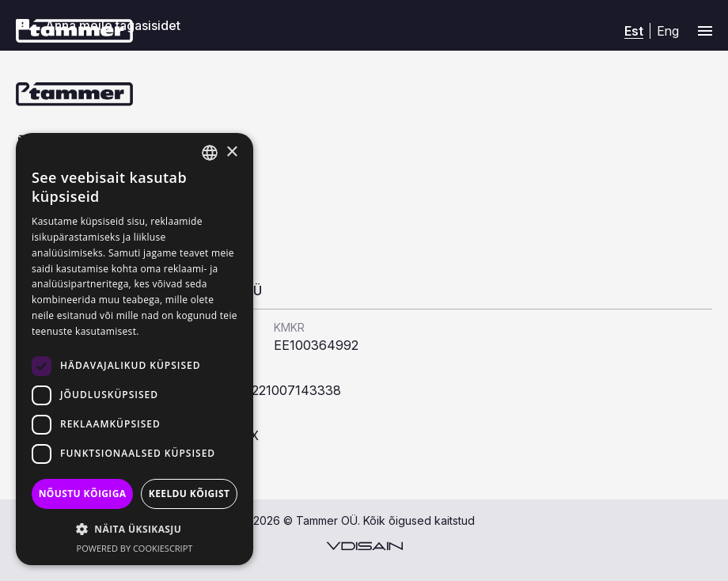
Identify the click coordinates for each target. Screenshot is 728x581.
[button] (135, 529)
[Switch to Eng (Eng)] (668, 30)
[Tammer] (74, 31)
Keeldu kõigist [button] (190, 494)
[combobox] (210, 153)
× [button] (231, 152)
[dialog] (135, 349)
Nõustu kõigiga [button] (83, 494)
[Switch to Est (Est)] (634, 31)
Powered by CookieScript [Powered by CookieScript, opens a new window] (135, 548)
